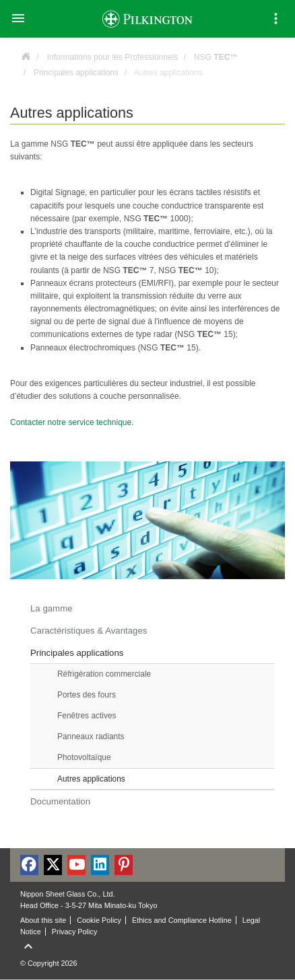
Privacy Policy (75, 932)
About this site (43, 920)
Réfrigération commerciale (104, 674)
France (26, 55)
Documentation (60, 801)
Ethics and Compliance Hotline (182, 920)
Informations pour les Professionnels (112, 57)
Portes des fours (87, 695)
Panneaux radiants (91, 737)
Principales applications (76, 73)
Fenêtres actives (87, 716)
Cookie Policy (99, 920)
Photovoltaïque (84, 757)
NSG (216, 57)
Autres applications (91, 779)
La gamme (52, 608)
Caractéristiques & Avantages (89, 631)
